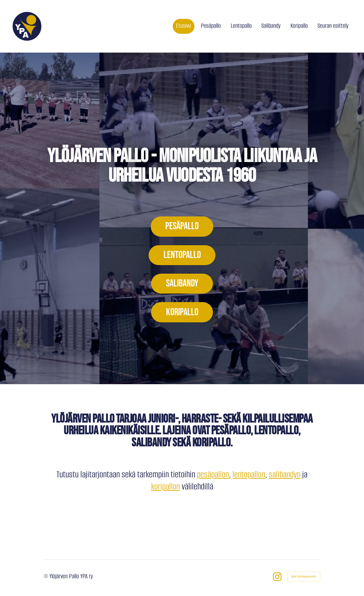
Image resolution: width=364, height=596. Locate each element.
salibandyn (285, 474)
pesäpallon (213, 474)
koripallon (165, 486)
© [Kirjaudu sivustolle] (47, 576)
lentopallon (249, 474)
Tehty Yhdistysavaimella (304, 576)
